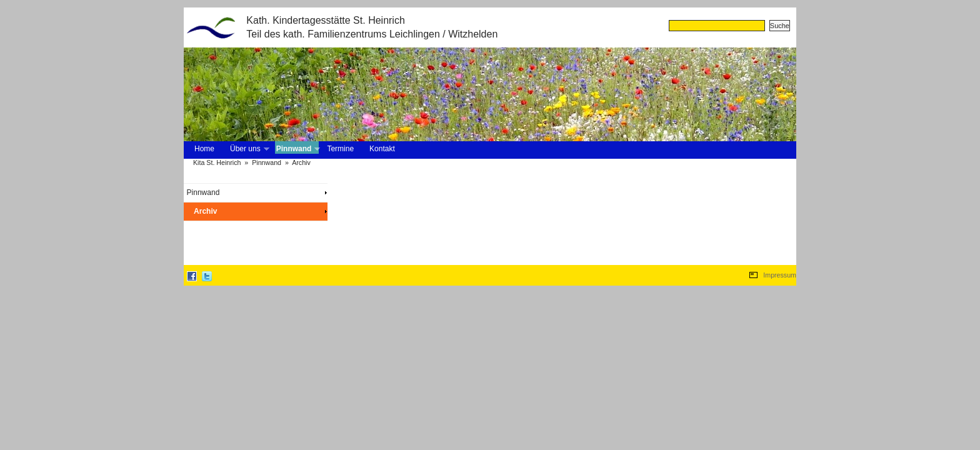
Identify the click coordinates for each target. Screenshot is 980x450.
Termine (340, 149)
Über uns (248, 149)
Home (204, 149)
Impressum (780, 275)
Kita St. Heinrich (217, 162)
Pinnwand (297, 149)
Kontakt (382, 149)
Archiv (301, 162)
